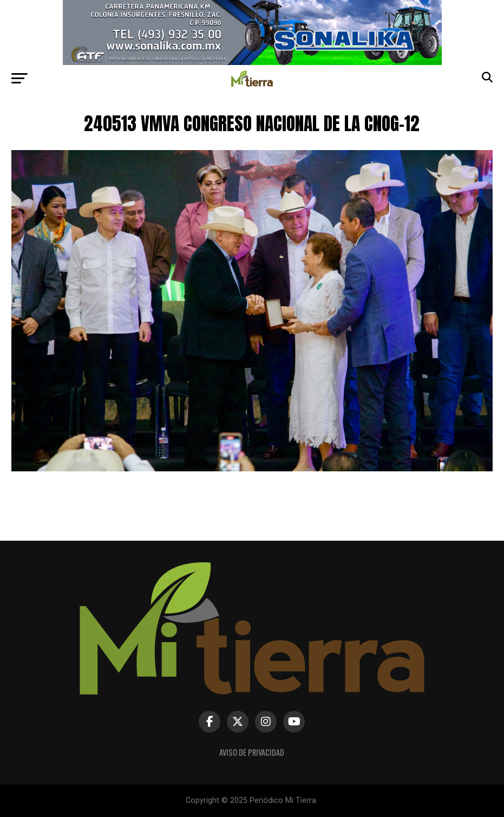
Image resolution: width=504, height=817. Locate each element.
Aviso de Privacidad (252, 752)
